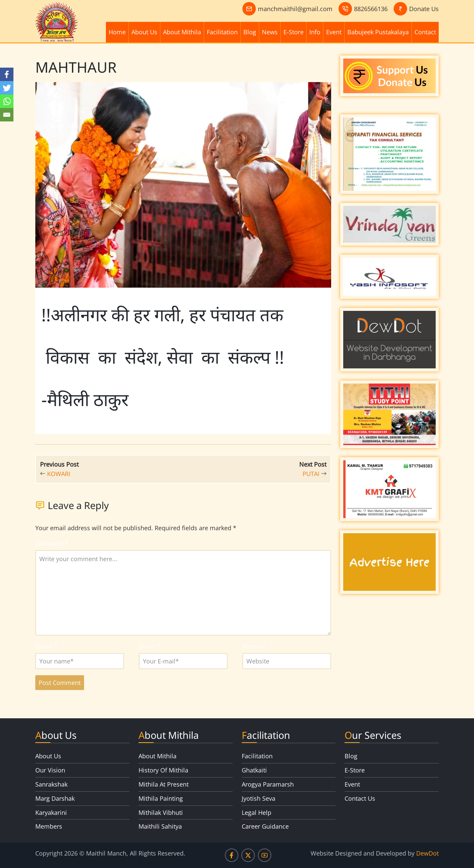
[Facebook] (7, 74)
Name (46, 646)
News (270, 32)
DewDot (427, 853)
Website (254, 646)
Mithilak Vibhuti (161, 812)
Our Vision (50, 770)
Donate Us (424, 9)
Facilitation (222, 32)
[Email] (7, 115)
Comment (52, 543)
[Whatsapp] (7, 101)
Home (117, 32)
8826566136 (371, 9)
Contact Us (360, 798)
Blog (250, 32)
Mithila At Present (164, 784)
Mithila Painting (161, 798)
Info (315, 32)
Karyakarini (51, 812)
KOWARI (59, 474)
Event (334, 32)
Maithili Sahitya (160, 826)
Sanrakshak (51, 784)
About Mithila (182, 32)
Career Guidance (265, 826)
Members (49, 826)
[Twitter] (7, 88)
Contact (425, 32)
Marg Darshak (55, 798)
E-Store (293, 32)
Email (149, 646)
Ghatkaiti (254, 770)
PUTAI (311, 474)
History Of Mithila (163, 770)
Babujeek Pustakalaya (378, 32)
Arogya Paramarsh (268, 784)
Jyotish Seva (259, 798)
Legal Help (256, 812)
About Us (144, 32)
